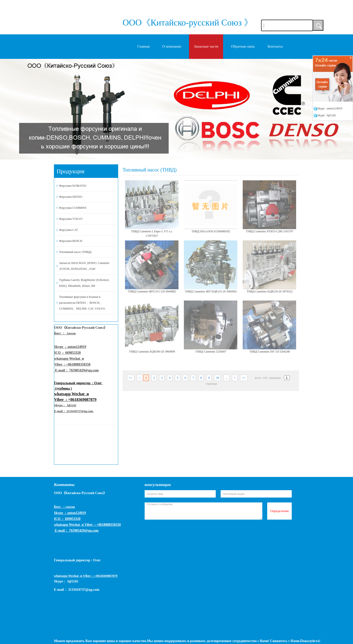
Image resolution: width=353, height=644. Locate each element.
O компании (172, 46)
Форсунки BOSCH (71, 241)
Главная (143, 46)
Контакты (275, 46)
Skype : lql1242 (325, 115)
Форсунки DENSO (71, 197)
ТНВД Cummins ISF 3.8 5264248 (270, 352)
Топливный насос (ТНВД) (75, 252)
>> (244, 378)
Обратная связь (243, 46)
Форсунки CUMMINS (73, 208)
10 (217, 378)
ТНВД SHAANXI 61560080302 (211, 231)
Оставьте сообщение (203, 511)
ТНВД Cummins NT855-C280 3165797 (270, 231)
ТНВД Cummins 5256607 (211, 352)
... (226, 378)
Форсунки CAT (69, 230)
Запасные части (206, 46)
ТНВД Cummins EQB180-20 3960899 (152, 352)
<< (131, 378)
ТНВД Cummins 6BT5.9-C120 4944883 (152, 291)
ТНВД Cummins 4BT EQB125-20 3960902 (211, 291)
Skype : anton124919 (328, 108)
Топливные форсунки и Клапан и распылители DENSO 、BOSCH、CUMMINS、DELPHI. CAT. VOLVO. (82, 303)
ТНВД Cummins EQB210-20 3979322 (270, 291)
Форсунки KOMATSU (73, 186)
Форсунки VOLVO (71, 219)
